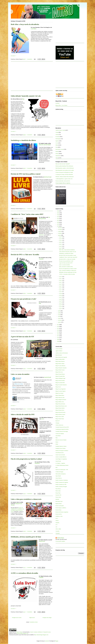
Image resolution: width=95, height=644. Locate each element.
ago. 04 (61, 303)
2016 (58, 326)
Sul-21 (43, 419)
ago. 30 (61, 237)
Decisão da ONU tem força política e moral (26, 174)
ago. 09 (61, 294)
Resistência (37, 463)
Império (57, 141)
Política (57, 154)
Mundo (57, 151)
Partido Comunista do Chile (61, 484)
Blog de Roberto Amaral (60, 414)
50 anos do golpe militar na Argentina (63, 183)
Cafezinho (41, 578)
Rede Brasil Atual (47, 177)
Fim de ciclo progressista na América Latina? (26, 459)
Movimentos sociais (59, 149)
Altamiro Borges (61, 538)
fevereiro (60, 320)
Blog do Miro (12, 632)
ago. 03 (61, 305)
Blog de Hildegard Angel (60, 378)
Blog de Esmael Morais (60, 374)
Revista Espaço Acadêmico (61, 508)
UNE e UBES (58, 529)
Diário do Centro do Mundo (45, 145)
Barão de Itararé (59, 355)
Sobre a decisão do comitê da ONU (23, 414)
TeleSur (57, 521)
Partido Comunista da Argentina (62, 482)
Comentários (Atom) (34, 622)
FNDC (57, 444)
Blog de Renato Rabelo (60, 408)
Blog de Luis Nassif (59, 393)
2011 (58, 336)
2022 (58, 219)
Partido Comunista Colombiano (62, 480)
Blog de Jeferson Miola (60, 381)
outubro (60, 231)
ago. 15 (61, 282)
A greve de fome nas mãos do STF (22, 337)
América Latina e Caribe (60, 130)
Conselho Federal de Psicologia (62, 431)
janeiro (60, 322)
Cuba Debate (58, 436)
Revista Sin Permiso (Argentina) (62, 512)
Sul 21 (57, 518)
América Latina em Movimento (62, 353)
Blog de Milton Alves (60, 402)
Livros (57, 143)
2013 (58, 332)
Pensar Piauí (58, 493)
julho (59, 311)
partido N (41, 235)
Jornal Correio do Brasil (60, 455)
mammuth (47, 641)
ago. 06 (61, 299)
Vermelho (57, 531)
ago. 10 (61, 292)
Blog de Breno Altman (60, 364)
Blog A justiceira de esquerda (61, 357)
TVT (57, 525)
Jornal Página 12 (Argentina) (61, 459)
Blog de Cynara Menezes (60, 366)
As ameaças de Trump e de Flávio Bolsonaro (64, 174)
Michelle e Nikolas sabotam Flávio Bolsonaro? (65, 177)
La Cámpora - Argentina (60, 463)
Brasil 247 (58, 421)
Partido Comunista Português (61, 487)
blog (23, 99)
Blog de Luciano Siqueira (61, 391)
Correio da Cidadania (60, 434)
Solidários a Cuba (59, 516)
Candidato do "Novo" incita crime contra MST (27, 214)
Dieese (57, 442)
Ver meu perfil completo (60, 541)
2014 (58, 330)
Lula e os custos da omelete (20, 374)
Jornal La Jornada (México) (61, 457)
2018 (58, 226)
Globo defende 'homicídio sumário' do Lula (26, 96)
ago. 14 (61, 284)
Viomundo (41, 259)
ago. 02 (61, 307)
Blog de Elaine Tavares (60, 370)
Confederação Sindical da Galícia (62, 429)
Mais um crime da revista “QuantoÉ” (63, 164)
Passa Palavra (58, 489)
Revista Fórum (58, 510)
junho (59, 313)
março (60, 318)
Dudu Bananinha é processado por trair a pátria (65, 170)
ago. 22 (61, 242)
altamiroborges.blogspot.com (22, 633)
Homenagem (58, 139)
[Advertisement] (32, 77)
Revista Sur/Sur (59, 514)
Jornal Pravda (58, 461)
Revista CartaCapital (60, 506)
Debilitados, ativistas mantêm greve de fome (26, 537)
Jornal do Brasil (47, 377)
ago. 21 (61, 244)
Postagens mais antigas (47, 618)
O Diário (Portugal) (59, 472)
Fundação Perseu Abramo (61, 448)
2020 (58, 222)
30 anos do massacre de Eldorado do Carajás (64, 172)
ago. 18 (61, 277)
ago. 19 (61, 248)
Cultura (57, 135)
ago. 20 (61, 246)
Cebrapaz (57, 423)
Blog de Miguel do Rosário (61, 400)
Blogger (57, 641)
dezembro (60, 228)
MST (57, 468)
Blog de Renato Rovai (60, 410)
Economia (58, 137)
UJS (56, 527)
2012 (58, 334)
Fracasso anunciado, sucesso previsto (63, 181)
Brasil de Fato (42, 541)
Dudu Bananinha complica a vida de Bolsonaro (65, 168)
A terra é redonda (59, 349)
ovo (43, 235)
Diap (57, 438)
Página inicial (32, 618)
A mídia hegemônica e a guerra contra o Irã (64, 179)
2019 (58, 224)
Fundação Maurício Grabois (61, 446)
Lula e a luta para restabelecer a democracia (26, 499)
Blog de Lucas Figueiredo (61, 389)
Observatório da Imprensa (61, 474)
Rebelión (57, 499)
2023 (58, 217)
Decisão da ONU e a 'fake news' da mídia (25, 255)
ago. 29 (61, 239)
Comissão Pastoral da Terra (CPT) (62, 427)
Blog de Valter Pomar (60, 419)
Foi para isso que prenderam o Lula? (24, 299)
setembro (60, 233)
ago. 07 (61, 297)
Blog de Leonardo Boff (60, 383)
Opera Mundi (58, 476)
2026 (58, 211)
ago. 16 (61, 280)
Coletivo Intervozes (59, 425)
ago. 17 (61, 278)
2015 (58, 328)
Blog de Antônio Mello (60, 359)
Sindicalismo (58, 156)
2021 (58, 220)
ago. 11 (61, 290)
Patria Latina (58, 491)
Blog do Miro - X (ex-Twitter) (61, 105)
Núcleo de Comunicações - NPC (62, 470)
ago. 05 (61, 301)
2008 (58, 341)
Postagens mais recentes (17, 618)
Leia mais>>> (14, 56)
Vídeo (57, 158)
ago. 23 (61, 241)
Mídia (57, 145)
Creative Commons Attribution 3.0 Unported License (40, 632)
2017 (58, 325)
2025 (58, 213)
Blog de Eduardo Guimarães (61, 368)
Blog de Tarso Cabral (60, 417)
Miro (57, 147)
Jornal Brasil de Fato (60, 453)
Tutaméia (57, 523)
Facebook (57, 103)
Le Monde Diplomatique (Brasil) (62, 465)
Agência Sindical (59, 351)
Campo (57, 132)
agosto (60, 235)
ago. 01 (61, 309)
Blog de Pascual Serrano (60, 404)
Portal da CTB (58, 495)
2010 (58, 338)
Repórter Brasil (59, 504)
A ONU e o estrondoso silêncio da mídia (24, 573)
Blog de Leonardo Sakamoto (61, 385)
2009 (58, 340)
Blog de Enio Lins (59, 372)
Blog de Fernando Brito (60, 376)
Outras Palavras (59, 478)
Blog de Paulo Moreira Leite (61, 406)
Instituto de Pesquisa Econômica (62, 451)
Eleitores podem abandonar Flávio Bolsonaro (64, 166)
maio (59, 315)
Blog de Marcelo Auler (60, 398)
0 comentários (29, 59)
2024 (58, 215)
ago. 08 (61, 295)
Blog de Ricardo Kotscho (61, 412)
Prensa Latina (58, 497)
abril (59, 316)
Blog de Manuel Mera (60, 395)
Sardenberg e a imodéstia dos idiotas (23, 140)
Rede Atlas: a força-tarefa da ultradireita (25, 24)
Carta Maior (33, 29)
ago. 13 (61, 286)
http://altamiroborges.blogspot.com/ (41, 635)
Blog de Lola (58, 387)
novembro (60, 230)
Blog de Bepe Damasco (60, 361)
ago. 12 (61, 288)
